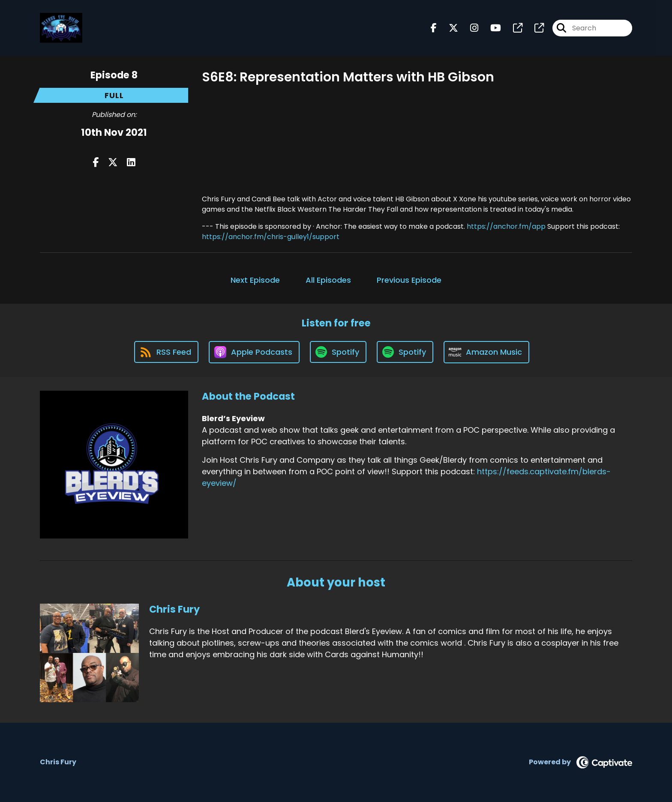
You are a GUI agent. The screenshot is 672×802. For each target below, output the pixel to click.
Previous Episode (409, 280)
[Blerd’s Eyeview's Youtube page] (490, 28)
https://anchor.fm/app (506, 226)
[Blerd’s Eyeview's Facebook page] (434, 28)
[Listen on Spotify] (338, 352)
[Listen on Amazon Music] (486, 352)
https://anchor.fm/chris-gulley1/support (271, 237)
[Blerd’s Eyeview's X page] (448, 28)
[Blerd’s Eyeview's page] (513, 28)
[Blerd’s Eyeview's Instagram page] (469, 28)
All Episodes (328, 280)
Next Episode (255, 280)
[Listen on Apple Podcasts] (254, 352)
